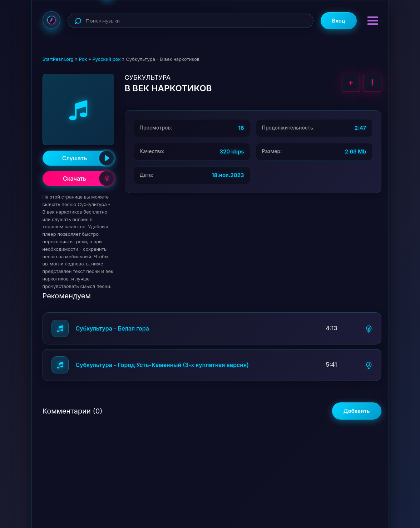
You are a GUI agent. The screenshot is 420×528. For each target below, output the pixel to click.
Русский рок (106, 59)
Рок (83, 59)
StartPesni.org (58, 59)
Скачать (88, 179)
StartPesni (51, 20)
